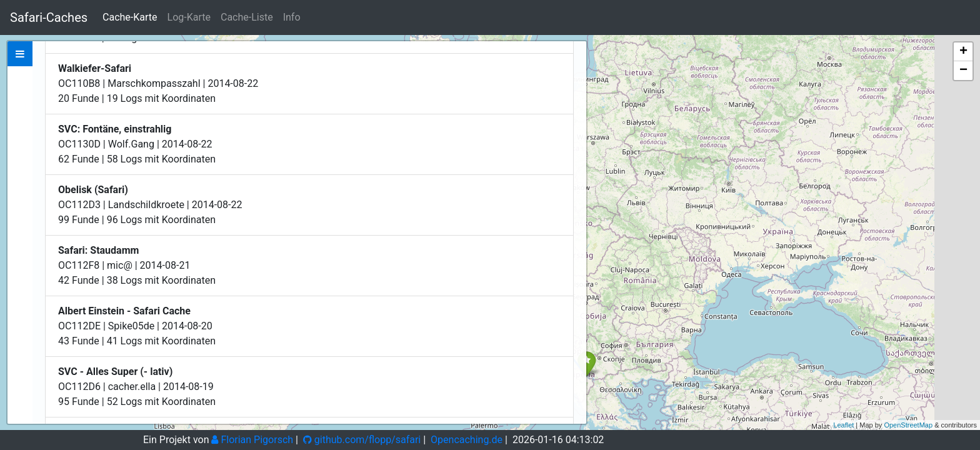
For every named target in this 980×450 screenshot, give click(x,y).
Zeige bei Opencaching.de (162, 136)
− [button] (963, 71)
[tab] (20, 54)
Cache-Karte (130, 17)
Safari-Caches (49, 17)
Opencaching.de (467, 440)
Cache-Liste (247, 17)
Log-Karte (189, 17)
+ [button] (963, 52)
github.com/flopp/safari (362, 440)
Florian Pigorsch (252, 440)
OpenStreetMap (908, 425)
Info (292, 17)
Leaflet (843, 425)
